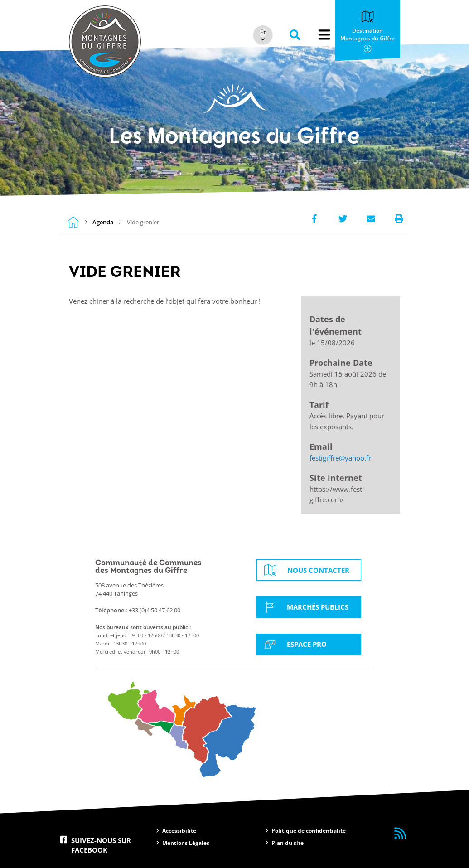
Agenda (103, 222)
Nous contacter (306, 570)
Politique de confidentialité (309, 831)
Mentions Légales (186, 843)
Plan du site (288, 843)
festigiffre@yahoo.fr (340, 458)
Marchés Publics (305, 607)
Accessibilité (179, 831)
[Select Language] (262, 32)
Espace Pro (294, 644)
